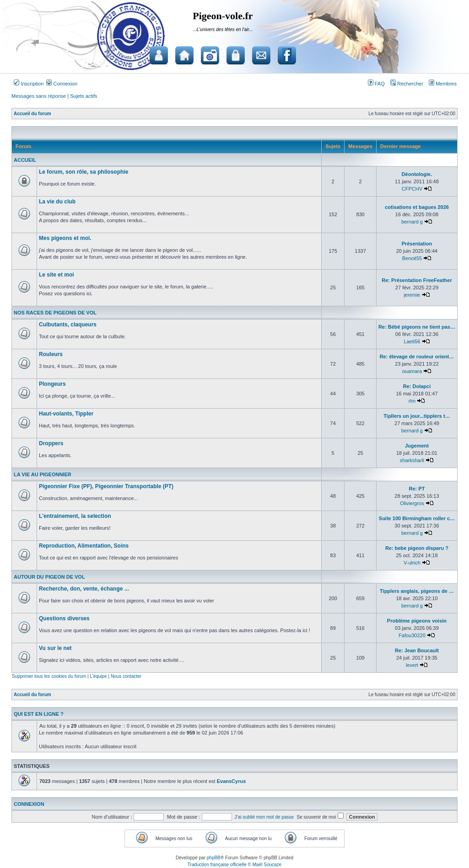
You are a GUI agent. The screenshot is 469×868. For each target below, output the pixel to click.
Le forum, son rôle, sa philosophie (84, 172)
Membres (443, 84)
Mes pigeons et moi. (65, 238)
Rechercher (407, 84)
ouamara (412, 371)
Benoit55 (412, 258)
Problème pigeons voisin (417, 621)
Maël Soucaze (267, 865)
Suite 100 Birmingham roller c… (417, 518)
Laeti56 (412, 341)
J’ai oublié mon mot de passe (264, 817)
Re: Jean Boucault (417, 650)
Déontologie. (417, 174)
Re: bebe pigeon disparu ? (417, 548)
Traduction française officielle (217, 865)
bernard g (412, 222)
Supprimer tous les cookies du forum (49, 676)
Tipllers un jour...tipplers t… (417, 416)
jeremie (412, 295)
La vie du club (57, 202)
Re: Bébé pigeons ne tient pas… (417, 327)
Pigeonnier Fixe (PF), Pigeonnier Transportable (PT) (106, 486)
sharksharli (412, 460)
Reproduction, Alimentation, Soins (84, 546)
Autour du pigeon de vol (49, 577)
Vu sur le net (55, 648)
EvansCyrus (232, 781)
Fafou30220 (412, 635)
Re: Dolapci (417, 386)
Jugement (417, 446)
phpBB (214, 858)
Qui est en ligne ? (39, 714)
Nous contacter (126, 676)
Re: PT (417, 489)
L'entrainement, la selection (75, 516)
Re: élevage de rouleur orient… (417, 357)
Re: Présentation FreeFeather (417, 280)
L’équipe (98, 676)
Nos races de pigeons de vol (55, 313)
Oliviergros (412, 503)
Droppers (51, 443)
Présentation (417, 244)
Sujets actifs (84, 96)
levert (412, 665)
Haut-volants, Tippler (66, 414)
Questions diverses (64, 618)
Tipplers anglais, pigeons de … (417, 591)
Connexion (62, 84)
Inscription (29, 84)
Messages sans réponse (39, 96)
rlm (412, 401)
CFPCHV (412, 189)
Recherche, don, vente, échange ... (84, 589)
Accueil (25, 160)
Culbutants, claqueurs (68, 325)
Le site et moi (57, 275)
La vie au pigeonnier (43, 474)
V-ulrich (412, 563)
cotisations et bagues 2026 (417, 207)
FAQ (376, 84)
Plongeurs (52, 384)
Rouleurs (51, 354)
